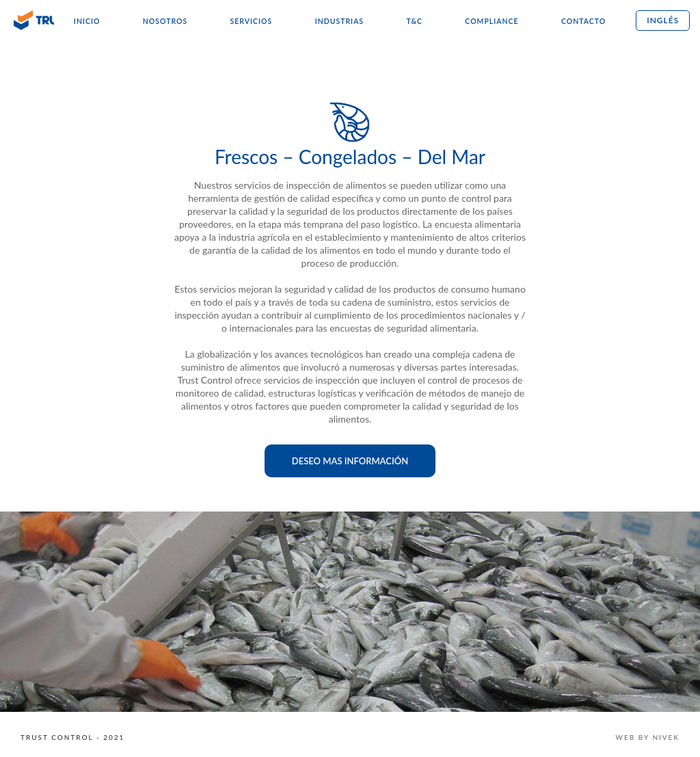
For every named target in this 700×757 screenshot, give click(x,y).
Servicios (252, 21)
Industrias (339, 21)
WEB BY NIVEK (648, 737)
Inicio (87, 21)
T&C (414, 21)
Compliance (492, 21)
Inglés (663, 20)
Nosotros (165, 21)
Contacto (583, 21)
